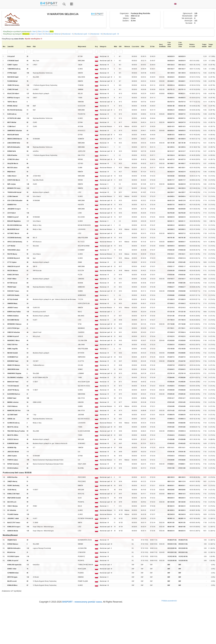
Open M (41, 34)
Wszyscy (26, 34)
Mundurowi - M (97, 34)
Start (34, 31)
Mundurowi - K (68, 34)
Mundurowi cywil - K (82, 34)
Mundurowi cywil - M (111, 34)
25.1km (46, 31)
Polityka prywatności (169, 601)
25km (39, 31)
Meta (52, 31)
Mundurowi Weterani (53, 34)
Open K (34, 34)
